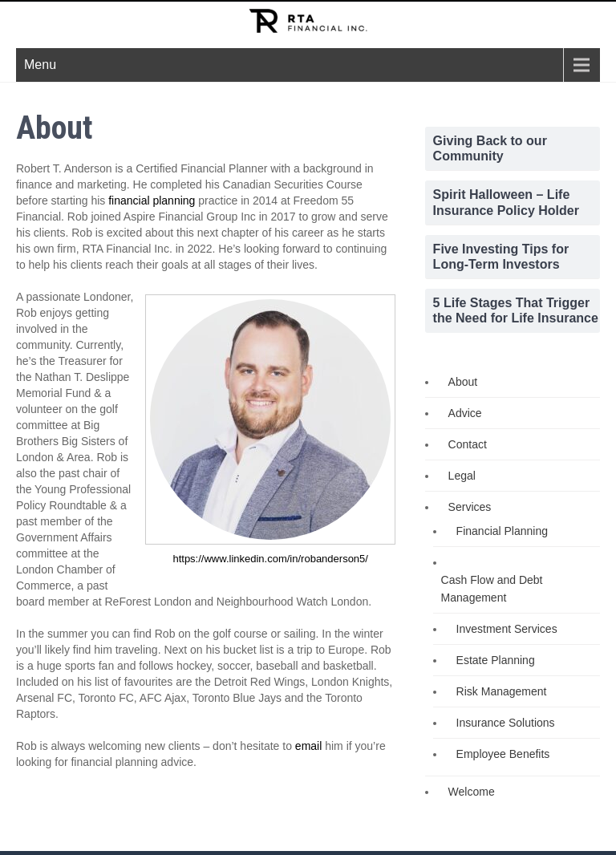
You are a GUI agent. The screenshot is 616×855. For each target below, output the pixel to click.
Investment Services (507, 629)
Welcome (472, 792)
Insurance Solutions (506, 723)
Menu (40, 65)
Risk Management (502, 691)
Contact (468, 444)
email (308, 746)
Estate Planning (496, 660)
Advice (465, 413)
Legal (462, 476)
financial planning (152, 201)
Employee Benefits (503, 754)
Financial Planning (502, 531)
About (463, 382)
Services (470, 507)
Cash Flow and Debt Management (492, 589)
